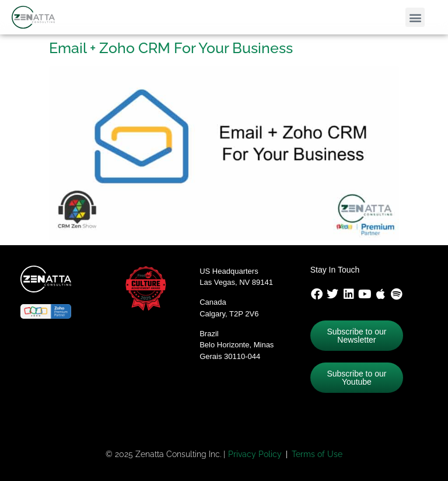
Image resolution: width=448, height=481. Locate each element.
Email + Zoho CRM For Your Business (171, 48)
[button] (415, 17)
